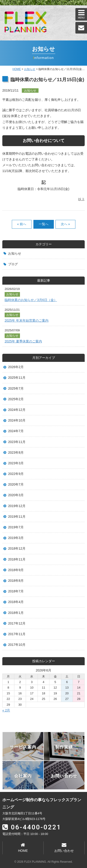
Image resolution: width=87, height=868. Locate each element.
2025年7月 (16, 388)
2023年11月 (17, 442)
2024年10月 (17, 420)
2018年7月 (16, 591)
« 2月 (6, 710)
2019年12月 (17, 506)
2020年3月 (16, 495)
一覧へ (44, 224)
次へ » (65, 224)
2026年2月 (16, 367)
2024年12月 (17, 410)
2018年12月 (17, 548)
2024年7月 (16, 431)
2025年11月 (17, 378)
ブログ (13, 264)
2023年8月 (16, 452)
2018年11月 (17, 559)
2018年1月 (16, 613)
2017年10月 (17, 645)
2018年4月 (16, 602)
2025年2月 (16, 399)
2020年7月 (16, 484)
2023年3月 (16, 463)
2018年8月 (16, 581)
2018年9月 (16, 570)
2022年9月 (16, 474)
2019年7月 (16, 527)
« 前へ (22, 224)
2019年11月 (17, 517)
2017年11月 (17, 634)
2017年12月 (17, 623)
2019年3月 (16, 538)
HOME (17, 69)
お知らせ (15, 253)
